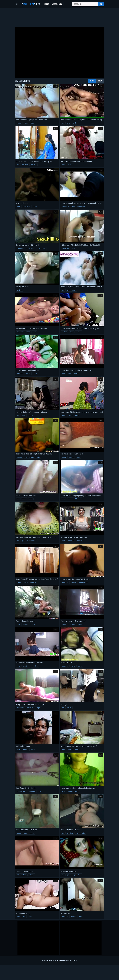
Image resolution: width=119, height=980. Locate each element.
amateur (25, 165)
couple (34, 165)
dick (78, 457)
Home (46, 4)
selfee (70, 165)
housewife (81, 207)
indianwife (30, 248)
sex (63, 123)
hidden (64, 624)
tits (63, 708)
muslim (80, 541)
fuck (25, 833)
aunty (35, 374)
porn (31, 499)
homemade (29, 457)
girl (68, 290)
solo (70, 374)
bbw (34, 332)
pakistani (78, 875)
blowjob (78, 499)
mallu (33, 750)
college (33, 582)
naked (80, 624)
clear (77, 415)
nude (19, 123)
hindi (71, 415)
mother (71, 457)
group (69, 875)
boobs (31, 415)
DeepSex (27, 4)
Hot (92, 81)
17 (18, 875)
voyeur (72, 624)
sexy (73, 207)
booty (64, 457)
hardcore (65, 207)
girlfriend (26, 207)
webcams (31, 541)
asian (24, 499)
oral (74, 123)
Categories (57, 4)
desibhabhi (41, 248)
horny (26, 582)
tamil (19, 750)
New (100, 81)
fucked (64, 332)
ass (24, 917)
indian (26, 123)
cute (19, 624)
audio (64, 415)
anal (69, 123)
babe (19, 582)
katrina (31, 875)
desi (33, 123)
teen (19, 207)
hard (72, 332)
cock (19, 833)
